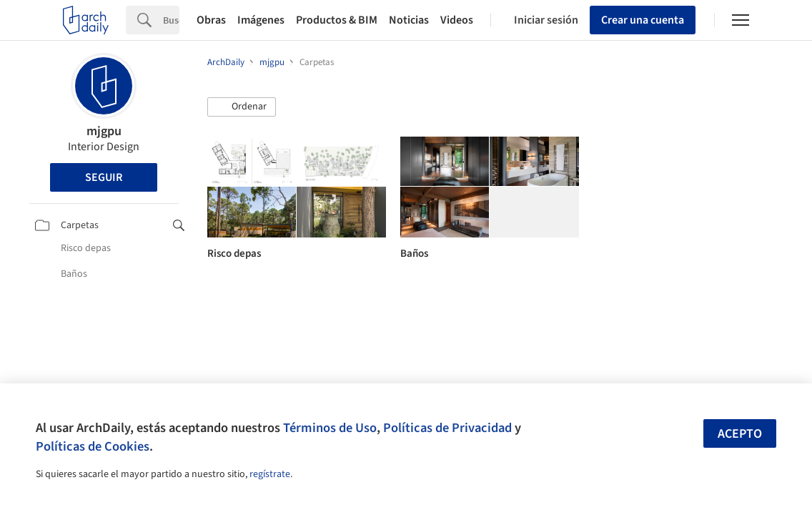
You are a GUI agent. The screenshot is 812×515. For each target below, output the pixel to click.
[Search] (171, 20)
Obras (211, 20)
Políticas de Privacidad (447, 428)
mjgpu (104, 131)
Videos (457, 20)
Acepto (740, 434)
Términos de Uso (330, 428)
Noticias (409, 20)
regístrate (270, 474)
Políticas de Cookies (93, 446)
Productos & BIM (337, 20)
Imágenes (261, 20)
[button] (242, 107)
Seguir (104, 177)
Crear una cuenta (643, 20)
